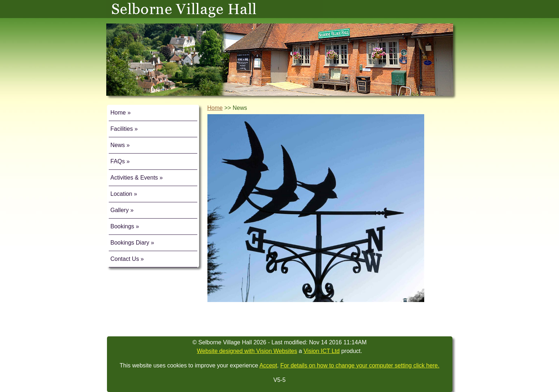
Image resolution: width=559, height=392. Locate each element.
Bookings (122, 226)
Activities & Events (134, 178)
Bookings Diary (130, 243)
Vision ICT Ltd (322, 351)
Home (118, 113)
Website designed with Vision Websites (247, 351)
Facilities (122, 129)
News (118, 145)
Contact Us (125, 259)
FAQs (118, 161)
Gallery (120, 210)
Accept (268, 365)
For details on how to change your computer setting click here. (360, 365)
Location (122, 194)
